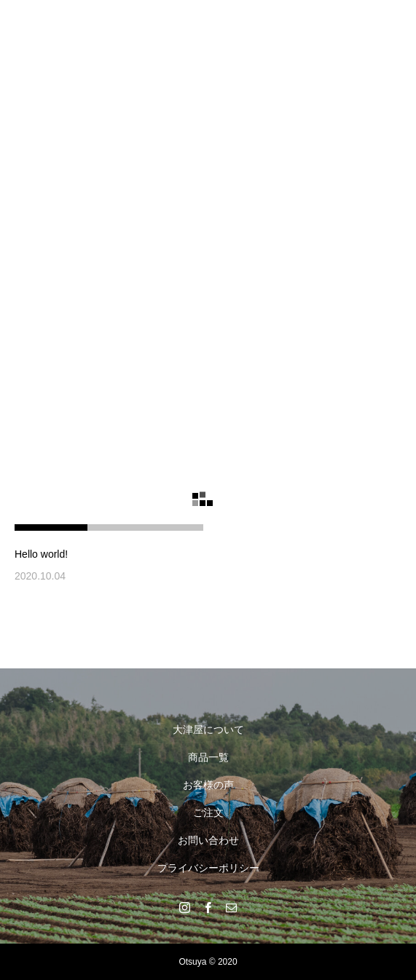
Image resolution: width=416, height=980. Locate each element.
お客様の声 (208, 785)
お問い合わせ (208, 840)
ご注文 (208, 813)
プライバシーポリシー (208, 868)
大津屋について (208, 730)
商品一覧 (208, 757)
